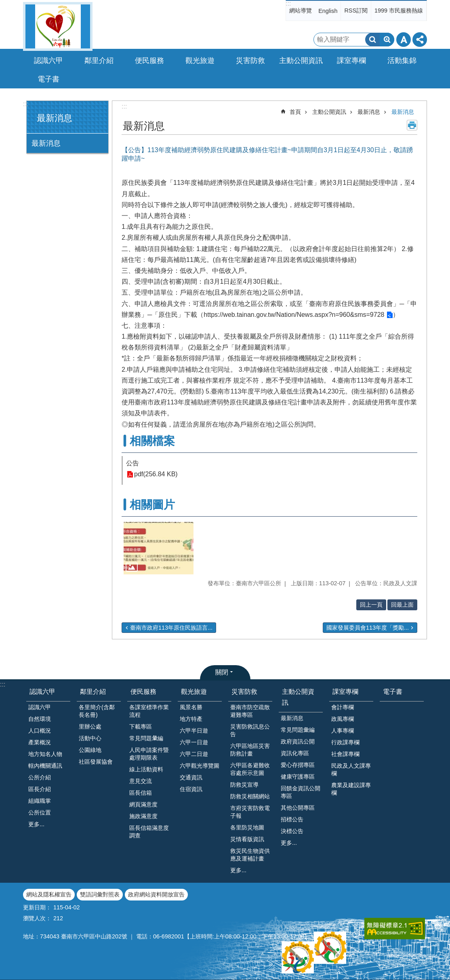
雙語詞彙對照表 (100, 894)
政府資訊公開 (298, 741)
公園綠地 (90, 750)
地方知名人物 (45, 754)
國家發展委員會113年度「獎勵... (368, 628)
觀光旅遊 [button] (200, 61)
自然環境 (40, 719)
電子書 (48, 79)
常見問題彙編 (298, 730)
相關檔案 (152, 441)
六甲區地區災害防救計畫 (250, 750)
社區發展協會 (96, 762)
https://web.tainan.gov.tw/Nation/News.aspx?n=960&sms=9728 (294, 315)
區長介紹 (40, 789)
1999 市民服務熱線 (399, 10)
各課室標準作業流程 (149, 711)
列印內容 (412, 125)
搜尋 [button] (372, 40)
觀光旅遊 (194, 692)
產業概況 (40, 742)
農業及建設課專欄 (351, 789)
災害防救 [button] (250, 61)
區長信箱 (141, 793)
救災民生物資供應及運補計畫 (250, 855)
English (328, 11)
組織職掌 (40, 801)
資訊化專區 (295, 753)
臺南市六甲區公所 (58, 26)
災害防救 (244, 692)
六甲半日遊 (194, 731)
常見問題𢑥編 (146, 738)
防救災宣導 (244, 785)
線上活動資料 (146, 769)
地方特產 (191, 719)
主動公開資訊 (329, 112)
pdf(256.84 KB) (156, 474)
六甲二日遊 (194, 754)
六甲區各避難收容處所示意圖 (250, 769)
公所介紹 (40, 777)
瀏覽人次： (37, 918)
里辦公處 (90, 727)
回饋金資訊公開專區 (301, 792)
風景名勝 (191, 707)
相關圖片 (152, 505)
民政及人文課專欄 (351, 770)
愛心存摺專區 (298, 765)
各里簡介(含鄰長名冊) (97, 711)
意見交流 (141, 781)
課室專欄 (345, 692)
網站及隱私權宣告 (49, 894)
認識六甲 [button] (48, 61)
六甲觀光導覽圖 (200, 766)
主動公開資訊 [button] (301, 61)
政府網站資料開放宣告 (156, 894)
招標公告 (292, 819)
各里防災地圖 (247, 827)
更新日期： (37, 907)
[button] (159, 548)
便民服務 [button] (149, 61)
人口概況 (40, 731)
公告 (132, 463)
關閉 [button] (222, 672)
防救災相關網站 (250, 796)
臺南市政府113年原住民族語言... (171, 628)
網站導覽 (301, 10)
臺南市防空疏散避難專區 (250, 711)
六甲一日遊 (194, 742)
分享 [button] (420, 40)
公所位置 (40, 812)
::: (288, 3)
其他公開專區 (298, 808)
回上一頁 (371, 605)
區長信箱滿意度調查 (149, 832)
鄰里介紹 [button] (99, 61)
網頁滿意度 (143, 804)
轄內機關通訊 (45, 766)
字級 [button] (404, 40)
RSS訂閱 (356, 10)
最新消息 (55, 118)
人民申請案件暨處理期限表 (149, 754)
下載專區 (141, 727)
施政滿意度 (143, 816)
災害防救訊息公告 (250, 730)
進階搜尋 (387, 40)
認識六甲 (42, 692)
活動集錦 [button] (402, 61)
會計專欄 (343, 707)
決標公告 (292, 831)
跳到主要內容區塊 (4, 4)
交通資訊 (191, 777)
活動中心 (90, 738)
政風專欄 (343, 719)
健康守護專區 (298, 777)
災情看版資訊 (247, 839)
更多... (36, 824)
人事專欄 (343, 731)
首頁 (295, 112)
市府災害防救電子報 (250, 812)
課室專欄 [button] (351, 61)
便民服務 (143, 692)
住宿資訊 (191, 789)
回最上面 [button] (402, 605)
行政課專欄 (345, 742)
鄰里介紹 (93, 692)
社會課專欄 (345, 754)
